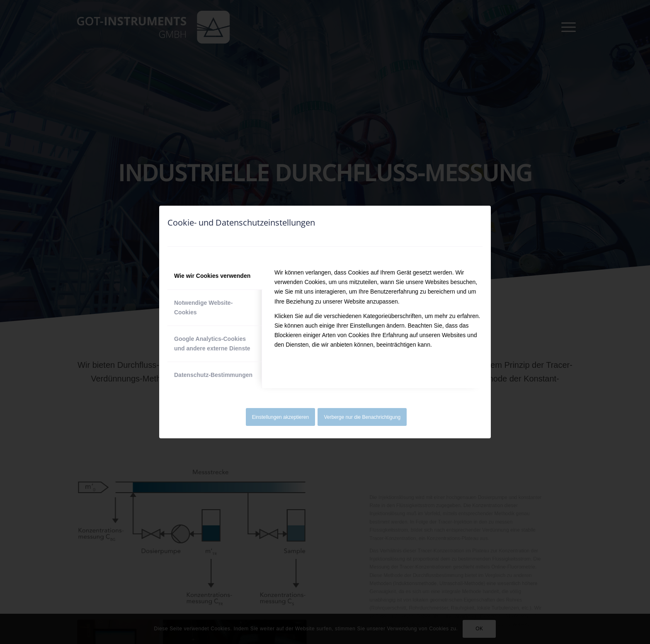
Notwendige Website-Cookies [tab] (203, 307)
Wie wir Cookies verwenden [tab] (212, 276)
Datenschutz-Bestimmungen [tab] (213, 375)
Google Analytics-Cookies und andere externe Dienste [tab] (212, 344)
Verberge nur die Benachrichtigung (363, 417)
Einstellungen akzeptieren (280, 417)
